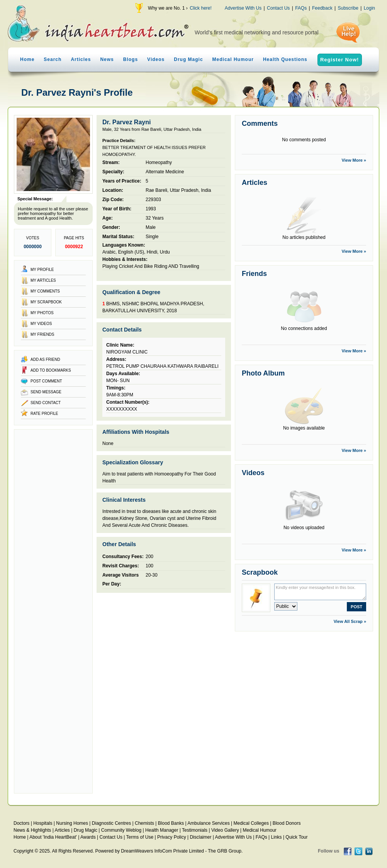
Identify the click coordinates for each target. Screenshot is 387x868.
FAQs (301, 8)
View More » (354, 160)
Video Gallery (225, 830)
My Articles (43, 280)
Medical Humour (233, 59)
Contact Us (278, 8)
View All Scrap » (350, 621)
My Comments (45, 291)
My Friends (42, 334)
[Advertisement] (53, 611)
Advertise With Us (243, 8)
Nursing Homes (72, 823)
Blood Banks (171, 823)
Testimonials (195, 830)
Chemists (144, 823)
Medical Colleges (251, 823)
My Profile (42, 270)
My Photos (42, 313)
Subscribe (348, 8)
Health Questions (285, 59)
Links (277, 837)
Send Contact (46, 403)
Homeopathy (159, 162)
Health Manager (162, 830)
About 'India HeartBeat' (53, 837)
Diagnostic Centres (111, 823)
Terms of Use (140, 837)
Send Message (46, 392)
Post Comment (46, 381)
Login (369, 8)
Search (53, 59)
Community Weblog (121, 830)
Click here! (201, 8)
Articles (81, 59)
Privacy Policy (172, 837)
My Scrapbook (46, 302)
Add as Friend (45, 360)
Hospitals (43, 823)
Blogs (131, 59)
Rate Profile (44, 414)
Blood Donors (287, 823)
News (107, 59)
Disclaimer (200, 837)
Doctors (21, 823)
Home (27, 59)
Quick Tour (296, 837)
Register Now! (339, 60)
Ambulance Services (208, 823)
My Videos (41, 324)
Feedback (322, 8)
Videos (156, 59)
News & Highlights (32, 830)
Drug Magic (188, 59)
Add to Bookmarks (51, 370)
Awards (88, 837)
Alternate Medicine (165, 172)
